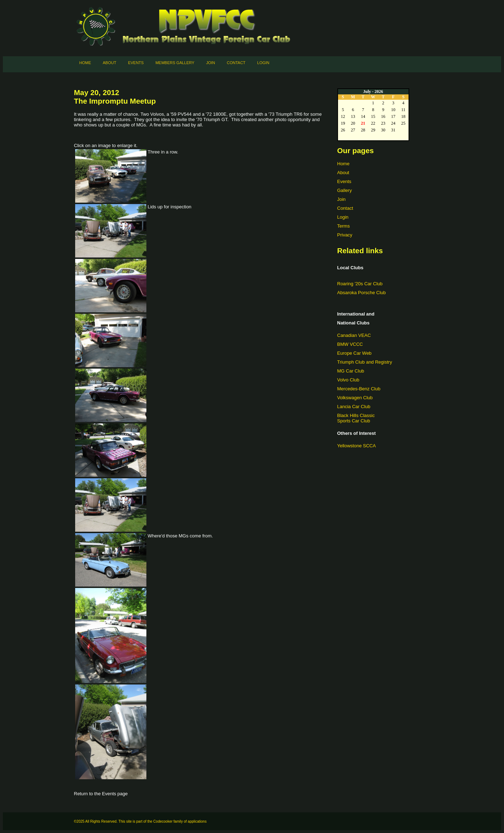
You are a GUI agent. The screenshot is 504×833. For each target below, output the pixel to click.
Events (136, 63)
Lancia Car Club (354, 407)
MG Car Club (351, 371)
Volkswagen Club (355, 398)
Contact (236, 63)
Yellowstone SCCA (357, 446)
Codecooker (163, 821)
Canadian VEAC (354, 335)
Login (263, 63)
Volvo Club (348, 380)
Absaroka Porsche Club (362, 293)
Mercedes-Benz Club (359, 389)
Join (211, 63)
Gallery (345, 190)
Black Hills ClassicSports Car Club (356, 418)
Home (85, 63)
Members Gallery (175, 63)
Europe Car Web (355, 353)
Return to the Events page (101, 794)
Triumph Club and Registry (365, 362)
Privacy (345, 235)
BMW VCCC (350, 344)
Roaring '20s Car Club (360, 284)
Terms (344, 226)
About (110, 63)
